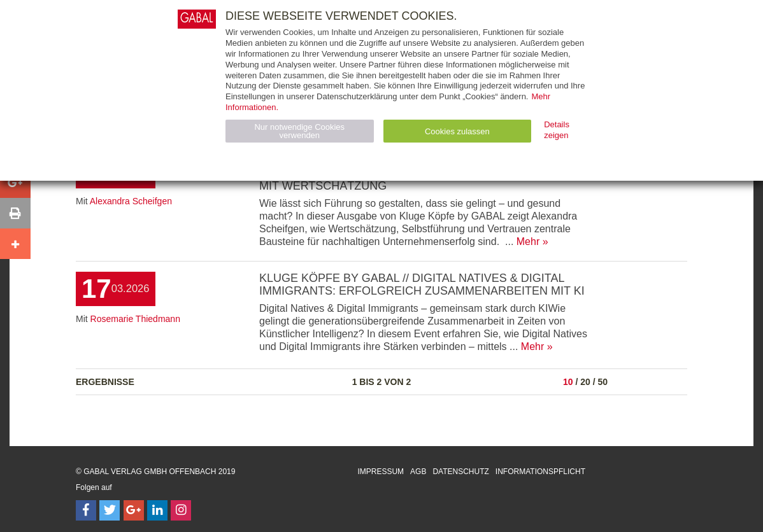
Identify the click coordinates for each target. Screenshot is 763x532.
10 (568, 382)
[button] (15, 183)
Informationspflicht (540, 472)
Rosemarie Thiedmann (135, 319)
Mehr (528, 241)
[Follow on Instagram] (181, 510)
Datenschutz (460, 472)
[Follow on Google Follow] (134, 510)
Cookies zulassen (457, 131)
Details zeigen (557, 130)
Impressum (381, 472)
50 (603, 382)
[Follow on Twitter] (110, 510)
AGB (418, 472)
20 (585, 382)
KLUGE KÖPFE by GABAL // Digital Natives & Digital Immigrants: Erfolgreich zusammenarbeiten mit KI (422, 284)
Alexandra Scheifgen (131, 201)
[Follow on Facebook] (86, 510)
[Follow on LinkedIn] (157, 510)
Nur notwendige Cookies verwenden (299, 131)
